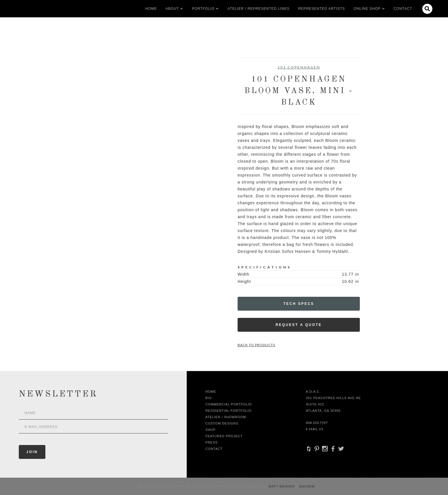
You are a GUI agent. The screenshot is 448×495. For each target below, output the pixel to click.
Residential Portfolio (228, 411)
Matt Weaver (282, 486)
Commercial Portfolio (229, 404)
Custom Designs (222, 423)
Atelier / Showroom (226, 417)
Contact (403, 9)
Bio (209, 398)
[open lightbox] (101, 84)
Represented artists (321, 9)
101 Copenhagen (299, 67)
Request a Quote (299, 325)
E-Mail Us (315, 429)
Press (212, 442)
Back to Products (256, 345)
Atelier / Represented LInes (258, 9)
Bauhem (307, 486)
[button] (172, 9)
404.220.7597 (317, 423)
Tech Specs (299, 304)
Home (151, 9)
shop (211, 430)
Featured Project (224, 436)
